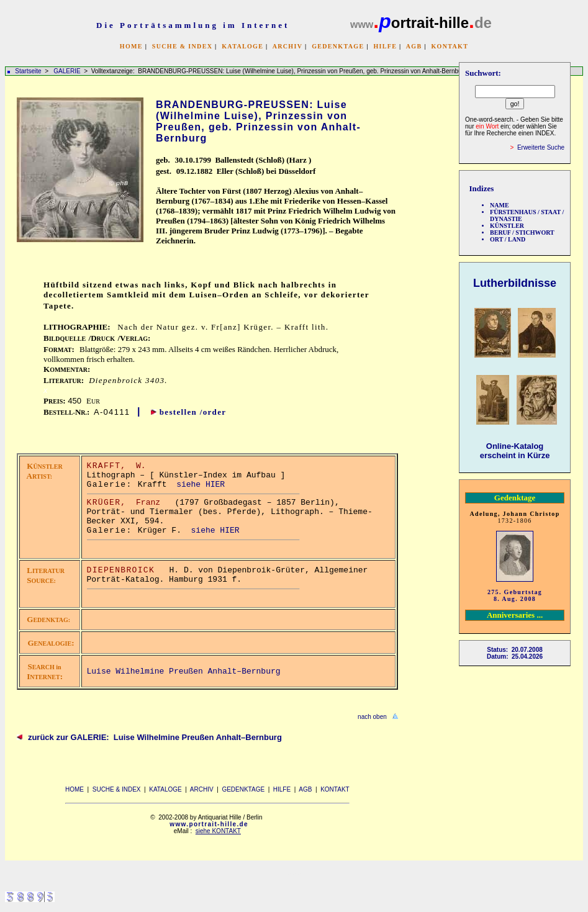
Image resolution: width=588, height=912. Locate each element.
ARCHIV (287, 46)
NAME (500, 205)
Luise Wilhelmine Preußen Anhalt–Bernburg (184, 671)
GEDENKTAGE (338, 46)
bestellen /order (193, 412)
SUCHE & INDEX (182, 46)
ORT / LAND (508, 239)
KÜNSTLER (507, 226)
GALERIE (68, 71)
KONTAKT (450, 46)
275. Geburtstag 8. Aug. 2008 (515, 595)
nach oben (372, 717)
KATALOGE (242, 46)
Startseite (28, 71)
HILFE (385, 46)
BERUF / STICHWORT (522, 233)
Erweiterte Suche (541, 147)
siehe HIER (201, 485)
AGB (414, 46)
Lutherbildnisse (515, 283)
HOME (131, 46)
